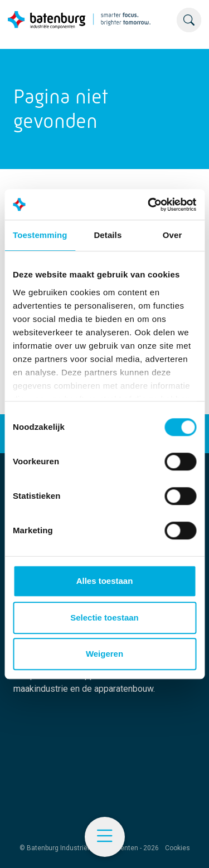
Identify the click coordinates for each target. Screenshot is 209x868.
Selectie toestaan (104, 617)
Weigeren (104, 654)
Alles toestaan (105, 581)
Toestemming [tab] (40, 235)
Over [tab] (172, 235)
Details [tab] (108, 235)
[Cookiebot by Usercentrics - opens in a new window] (149, 205)
